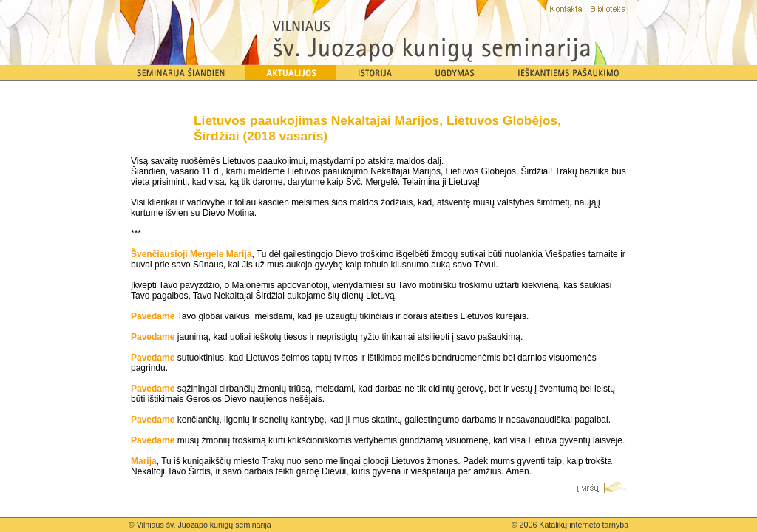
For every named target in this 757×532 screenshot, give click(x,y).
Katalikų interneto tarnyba (584, 525)
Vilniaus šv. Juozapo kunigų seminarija (204, 525)
